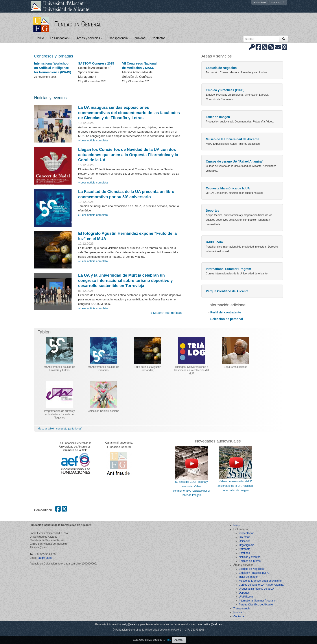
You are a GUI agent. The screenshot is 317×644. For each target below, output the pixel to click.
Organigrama (247, 545)
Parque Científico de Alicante (227, 291)
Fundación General (78, 24)
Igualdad (140, 38)
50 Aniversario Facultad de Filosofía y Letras (59, 369)
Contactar (158, 38)
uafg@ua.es (45, 558)
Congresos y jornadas (54, 56)
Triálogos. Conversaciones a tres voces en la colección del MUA (192, 370)
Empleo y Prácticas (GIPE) (225, 90)
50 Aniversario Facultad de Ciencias (103, 369)
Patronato (245, 549)
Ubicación (245, 541)
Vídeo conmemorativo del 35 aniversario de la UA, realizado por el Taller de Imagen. (235, 486)
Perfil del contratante (226, 312)
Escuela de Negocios (221, 68)
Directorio (244, 537)
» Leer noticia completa (93, 140)
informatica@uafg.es (210, 624)
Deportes (213, 211)
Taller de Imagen (218, 117)
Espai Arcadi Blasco (236, 367)
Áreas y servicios (90, 38)
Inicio (40, 38)
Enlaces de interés (250, 561)
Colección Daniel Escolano (104, 411)
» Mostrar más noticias (166, 313)
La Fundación (60, 38)
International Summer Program (228, 269)
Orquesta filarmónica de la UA (228, 188)
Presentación (247, 533)
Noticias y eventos (50, 98)
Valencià (278, 3)
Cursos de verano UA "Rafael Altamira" (234, 161)
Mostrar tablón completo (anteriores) (60, 429)
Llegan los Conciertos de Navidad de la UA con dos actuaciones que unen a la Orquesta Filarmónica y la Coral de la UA (128, 155)
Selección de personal (227, 319)
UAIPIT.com (214, 242)
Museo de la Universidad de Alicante (232, 139)
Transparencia (118, 38)
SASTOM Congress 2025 (96, 63)
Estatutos (244, 553)
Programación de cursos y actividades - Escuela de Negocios (59, 414)
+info (168, 640)
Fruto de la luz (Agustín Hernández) (147, 369)
